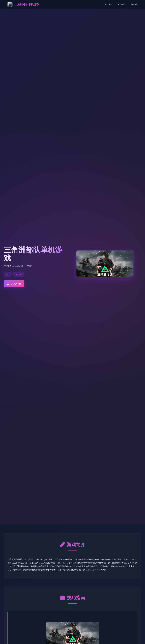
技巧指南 (121, 4)
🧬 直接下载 (14, 284)
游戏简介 (108, 4)
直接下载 (134, 4)
